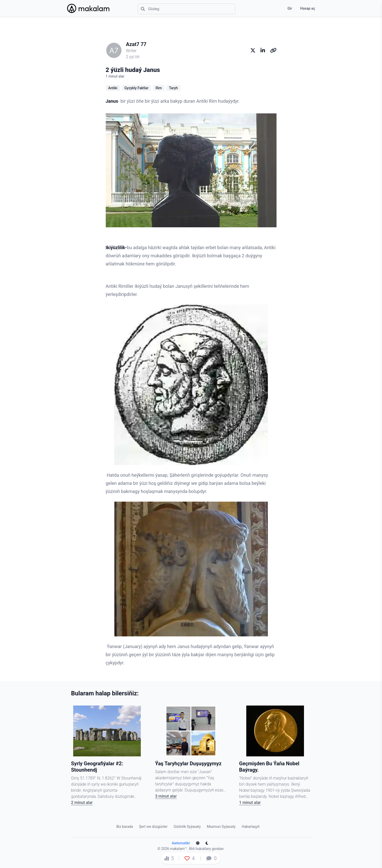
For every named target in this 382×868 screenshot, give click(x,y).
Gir (290, 8)
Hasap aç (308, 8)
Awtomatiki (181, 843)
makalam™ (179, 849)
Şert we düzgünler (153, 827)
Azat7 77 (136, 44)
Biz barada (125, 827)
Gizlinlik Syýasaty (187, 827)
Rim (159, 88)
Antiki (113, 88)
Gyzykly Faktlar (137, 88)
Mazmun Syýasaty (221, 827)
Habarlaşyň (251, 827)
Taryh (173, 88)
